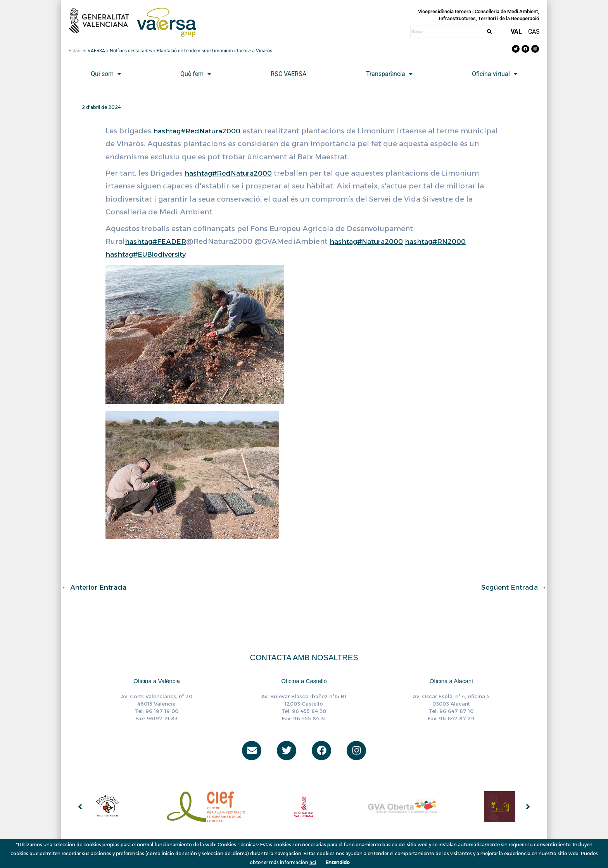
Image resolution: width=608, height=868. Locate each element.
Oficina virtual (495, 74)
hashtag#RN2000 (445, 242)
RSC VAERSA (288, 74)
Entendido (338, 862)
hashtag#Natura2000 (372, 242)
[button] (106, 74)
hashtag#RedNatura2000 (200, 131)
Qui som (106, 74)
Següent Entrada (511, 587)
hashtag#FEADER (157, 242)
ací (313, 862)
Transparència (389, 74)
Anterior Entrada (97, 587)
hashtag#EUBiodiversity (149, 254)
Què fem (196, 74)
